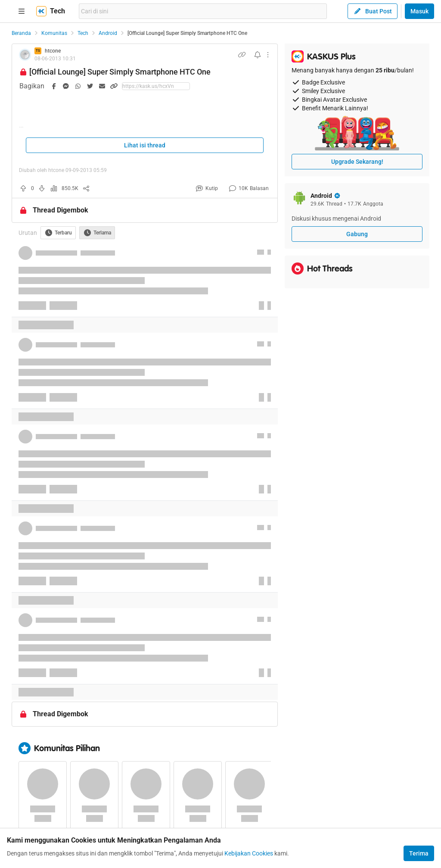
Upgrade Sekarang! (357, 162)
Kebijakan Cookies (249, 853)
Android (108, 33)
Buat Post (373, 11)
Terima (419, 853)
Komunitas (54, 33)
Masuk (419, 11)
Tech (83, 33)
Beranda (21, 33)
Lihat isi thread (145, 145)
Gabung (357, 234)
